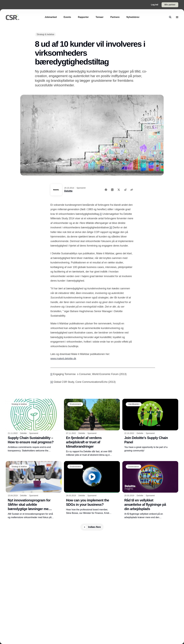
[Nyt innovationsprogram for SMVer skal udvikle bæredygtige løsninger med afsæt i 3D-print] (34, 490)
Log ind (155, 5)
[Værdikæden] (134, 404)
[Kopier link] (132, 190)
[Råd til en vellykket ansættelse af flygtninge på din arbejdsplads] (150, 490)
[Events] (67, 17)
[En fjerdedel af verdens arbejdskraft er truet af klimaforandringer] (92, 428)
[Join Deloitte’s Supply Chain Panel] (150, 426)
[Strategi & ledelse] (45, 34)
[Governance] (133, 467)
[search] (170, 17)
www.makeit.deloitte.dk (63, 359)
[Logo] (13, 17)
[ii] (111, 227)
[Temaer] (100, 17)
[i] (101, 214)
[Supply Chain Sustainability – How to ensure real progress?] (34, 426)
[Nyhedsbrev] (133, 17)
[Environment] (75, 404)
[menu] (177, 17)
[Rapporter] (83, 17)
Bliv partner (170, 5)
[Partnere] (115, 17)
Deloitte (68, 191)
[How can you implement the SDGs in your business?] (92, 488)
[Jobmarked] (51, 17)
